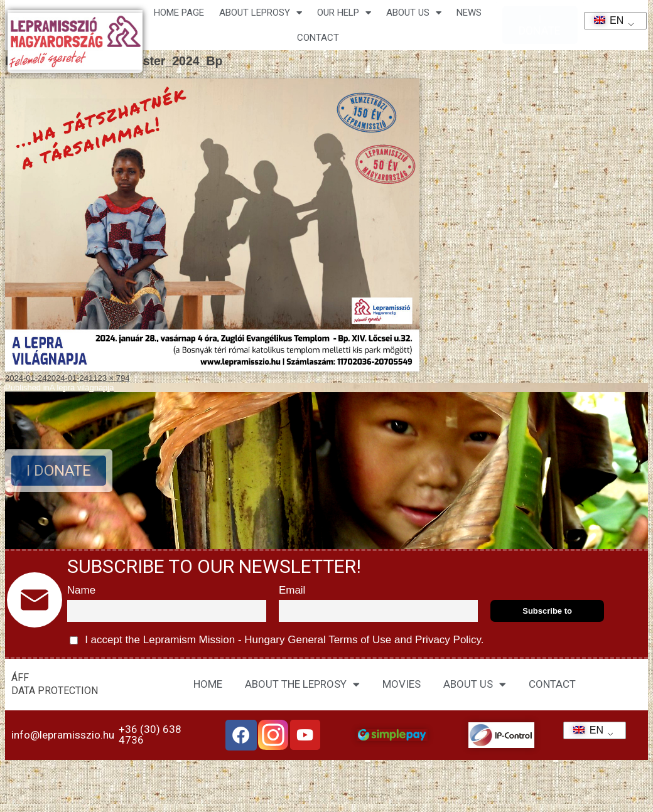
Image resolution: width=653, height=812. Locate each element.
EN (605, 20)
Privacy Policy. (448, 640)
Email (292, 590)
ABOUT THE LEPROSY (302, 684)
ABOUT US (475, 684)
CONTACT (318, 38)
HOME (208, 684)
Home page (179, 13)
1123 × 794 (109, 378)
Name (81, 590)
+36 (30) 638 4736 (150, 735)
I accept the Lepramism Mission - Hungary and (277, 640)
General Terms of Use (340, 640)
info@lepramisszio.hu (63, 735)
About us (414, 13)
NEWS (469, 13)
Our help (344, 13)
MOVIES (402, 684)
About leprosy (261, 13)
